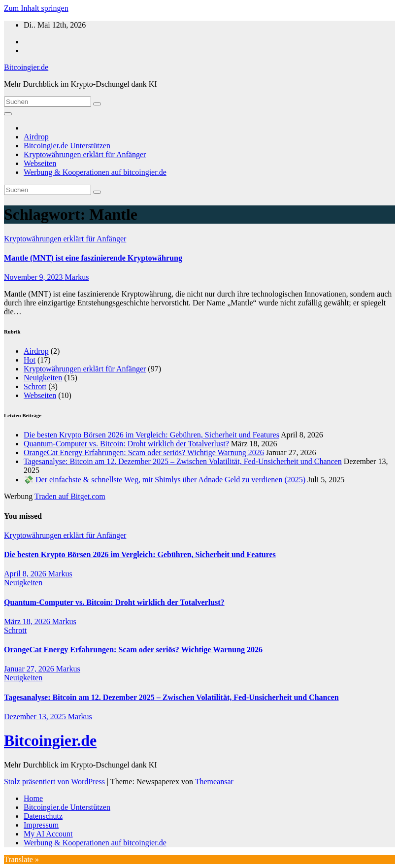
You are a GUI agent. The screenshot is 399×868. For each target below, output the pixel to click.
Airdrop (36, 137)
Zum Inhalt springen (36, 8)
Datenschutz (43, 816)
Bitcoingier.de (26, 67)
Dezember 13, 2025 (36, 717)
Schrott (35, 386)
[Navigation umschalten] (8, 114)
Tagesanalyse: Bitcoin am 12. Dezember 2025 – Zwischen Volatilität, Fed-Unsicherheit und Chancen (183, 461)
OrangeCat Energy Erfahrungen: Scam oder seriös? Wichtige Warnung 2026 (144, 452)
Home (33, 798)
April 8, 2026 (26, 574)
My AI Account (48, 834)
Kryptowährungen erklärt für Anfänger (85, 154)
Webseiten (40, 163)
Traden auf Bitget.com (70, 496)
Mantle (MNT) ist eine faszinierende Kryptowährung (93, 258)
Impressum (41, 825)
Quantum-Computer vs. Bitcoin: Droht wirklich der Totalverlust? (126, 444)
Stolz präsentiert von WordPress (55, 782)
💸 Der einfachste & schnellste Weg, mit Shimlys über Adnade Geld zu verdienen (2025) (165, 480)
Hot (30, 360)
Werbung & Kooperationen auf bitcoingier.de (95, 172)
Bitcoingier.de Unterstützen (67, 146)
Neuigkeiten (43, 378)
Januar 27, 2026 (30, 669)
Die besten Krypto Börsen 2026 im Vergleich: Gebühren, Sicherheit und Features (151, 435)
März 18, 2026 (28, 621)
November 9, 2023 (34, 277)
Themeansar (214, 782)
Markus (77, 277)
